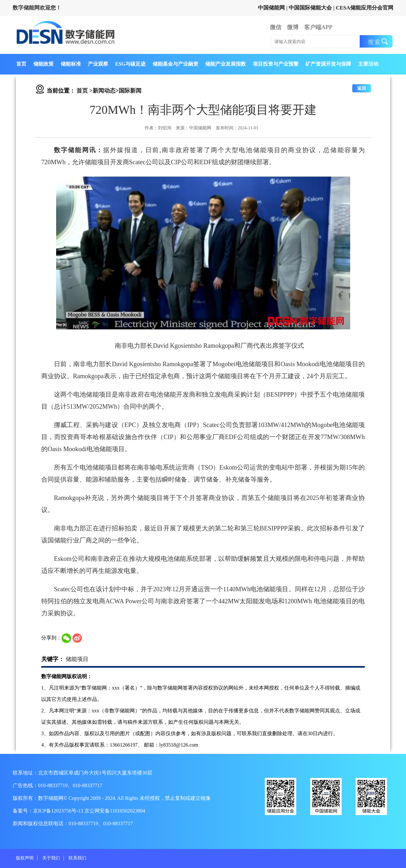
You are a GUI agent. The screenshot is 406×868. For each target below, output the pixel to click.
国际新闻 (130, 91)
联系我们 (77, 858)
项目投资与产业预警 (276, 64)
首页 (21, 64)
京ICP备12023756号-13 (59, 811)
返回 (362, 88)
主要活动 (368, 64)
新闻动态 (104, 91)
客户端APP (318, 27)
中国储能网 (271, 8)
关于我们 (51, 858)
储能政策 (43, 64)
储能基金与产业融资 (175, 64)
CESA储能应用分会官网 (365, 8)
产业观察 (98, 64)
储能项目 (77, 659)
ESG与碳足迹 (130, 64)
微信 (276, 27)
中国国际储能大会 (310, 8)
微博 (293, 27)
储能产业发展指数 (226, 64)
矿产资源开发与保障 (328, 64)
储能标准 (71, 64)
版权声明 (25, 858)
